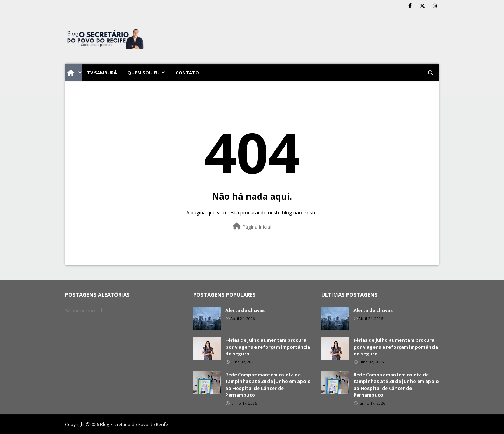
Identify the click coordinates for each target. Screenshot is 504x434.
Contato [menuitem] (187, 73)
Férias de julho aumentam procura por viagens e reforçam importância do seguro (268, 347)
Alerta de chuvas (245, 310)
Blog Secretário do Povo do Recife (134, 424)
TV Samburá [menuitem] (102, 73)
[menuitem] (73, 73)
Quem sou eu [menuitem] (143, 73)
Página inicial (252, 226)
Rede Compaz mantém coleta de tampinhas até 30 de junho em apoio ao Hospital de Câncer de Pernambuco (268, 385)
